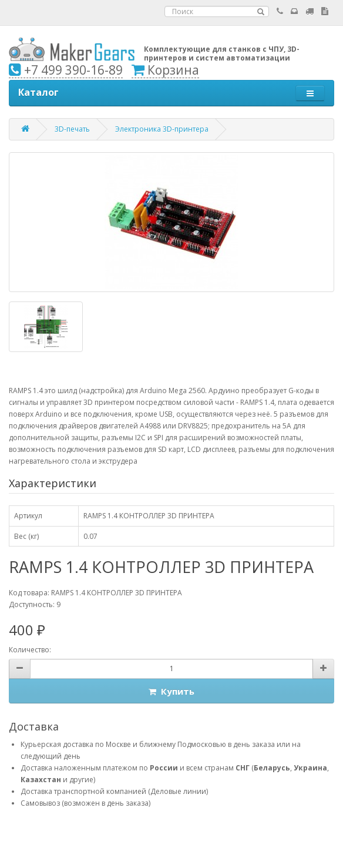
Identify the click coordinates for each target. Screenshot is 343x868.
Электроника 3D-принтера (162, 129)
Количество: (30, 650)
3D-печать (72, 129)
